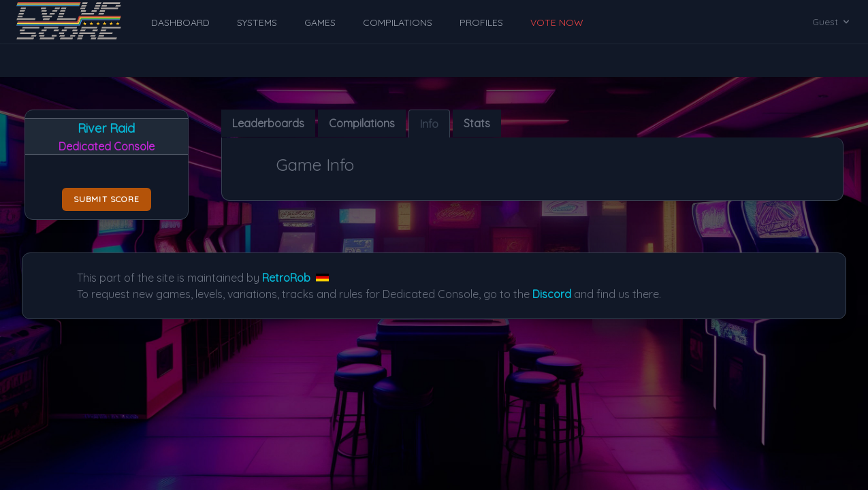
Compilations (362, 123)
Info (429, 124)
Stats (477, 123)
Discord (552, 294)
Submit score (107, 199)
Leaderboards (268, 123)
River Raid (106, 128)
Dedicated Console (107, 146)
